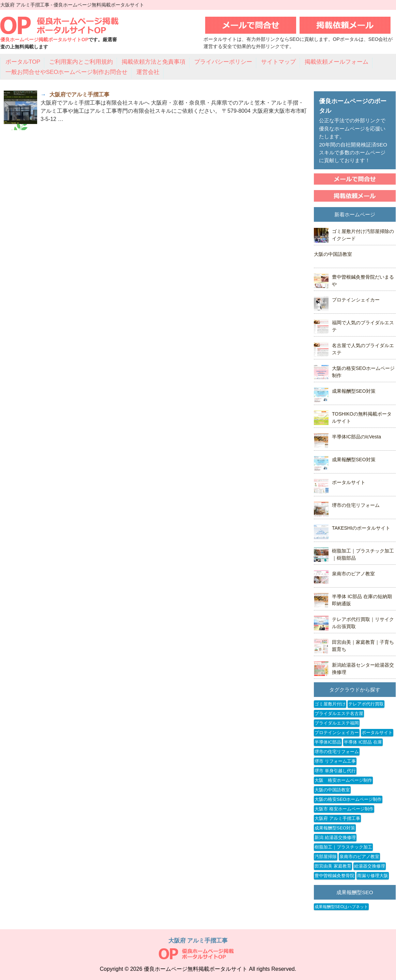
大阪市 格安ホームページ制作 (344, 809)
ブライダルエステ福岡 (337, 723)
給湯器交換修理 (370, 866)
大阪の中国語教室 (333, 254)
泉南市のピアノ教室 (353, 574)
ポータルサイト (349, 482)
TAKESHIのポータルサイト (361, 528)
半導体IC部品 (328, 742)
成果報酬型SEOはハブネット (341, 907)
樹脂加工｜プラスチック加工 (343, 847)
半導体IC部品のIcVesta (356, 437)
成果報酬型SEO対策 (354, 391)
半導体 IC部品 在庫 (363, 742)
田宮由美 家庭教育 (333, 866)
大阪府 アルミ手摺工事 (337, 818)
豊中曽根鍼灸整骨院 (334, 876)
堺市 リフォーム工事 (335, 761)
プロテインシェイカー (356, 300)
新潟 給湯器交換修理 (335, 837)
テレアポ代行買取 (366, 704)
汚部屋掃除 (326, 857)
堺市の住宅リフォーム (356, 505)
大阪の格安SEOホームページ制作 (348, 799)
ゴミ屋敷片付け (330, 704)
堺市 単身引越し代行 (335, 771)
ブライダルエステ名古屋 (339, 713)
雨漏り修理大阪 (373, 876)
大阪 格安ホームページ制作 (343, 780)
